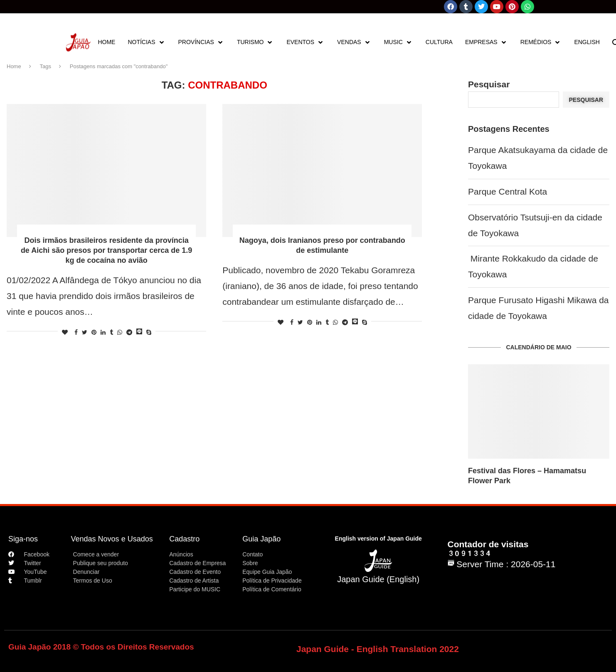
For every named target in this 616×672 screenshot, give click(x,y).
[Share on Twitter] (85, 332)
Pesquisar (489, 84)
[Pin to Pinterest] (94, 332)
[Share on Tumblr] (111, 332)
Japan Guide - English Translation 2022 (378, 649)
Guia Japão (261, 539)
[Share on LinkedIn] (103, 332)
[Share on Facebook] (76, 332)
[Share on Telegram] (129, 332)
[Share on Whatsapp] (120, 332)
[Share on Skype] (149, 332)
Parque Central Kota (508, 191)
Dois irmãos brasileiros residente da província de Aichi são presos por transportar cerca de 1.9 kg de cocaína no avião (107, 250)
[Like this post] (65, 332)
